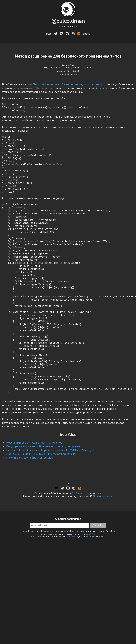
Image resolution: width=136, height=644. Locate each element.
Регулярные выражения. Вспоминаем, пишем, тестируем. (43, 504)
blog (49, 34)
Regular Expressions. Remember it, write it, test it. (36, 501)
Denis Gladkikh (68, 27)
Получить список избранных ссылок (30, 516)
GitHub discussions (102, 555)
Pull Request (78, 551)
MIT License (72, 595)
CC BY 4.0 (90, 592)
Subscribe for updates (68, 577)
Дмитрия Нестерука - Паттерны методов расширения (68, 84)
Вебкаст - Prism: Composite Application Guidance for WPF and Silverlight (50, 508)
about (86, 34)
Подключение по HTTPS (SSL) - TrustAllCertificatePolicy (41, 512)
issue (99, 551)
